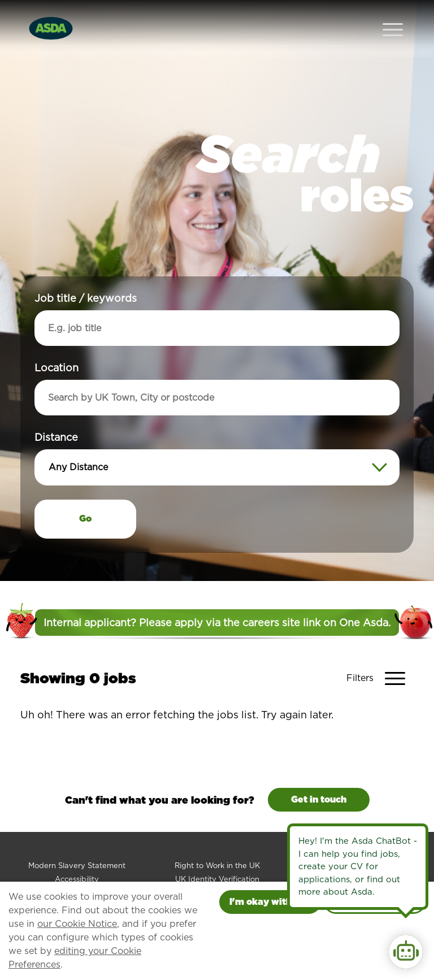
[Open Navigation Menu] (393, 17)
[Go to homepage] (51, 16)
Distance (56, 415)
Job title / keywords (86, 276)
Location (57, 345)
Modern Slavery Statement (77, 843)
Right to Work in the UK (217, 843)
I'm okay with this (270, 902)
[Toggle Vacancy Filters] (380, 656)
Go (85, 496)
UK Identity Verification (217, 857)
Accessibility (77, 857)
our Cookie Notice (77, 924)
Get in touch (319, 777)
